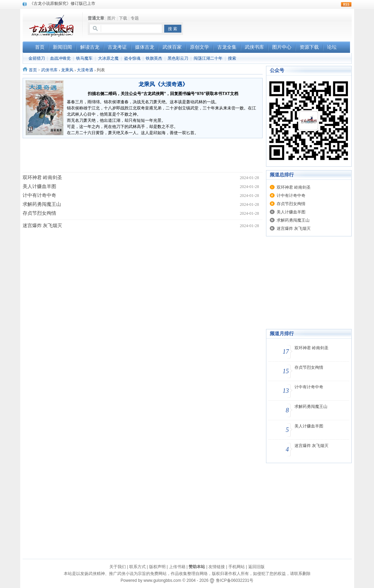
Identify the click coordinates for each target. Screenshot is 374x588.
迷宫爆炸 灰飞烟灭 (43, 226)
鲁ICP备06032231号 (235, 580)
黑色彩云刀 (178, 58)
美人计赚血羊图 (39, 186)
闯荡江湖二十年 (208, 58)
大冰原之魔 (108, 58)
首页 (33, 70)
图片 (111, 18)
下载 (123, 18)
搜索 (232, 58)
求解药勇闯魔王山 (42, 204)
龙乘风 (67, 70)
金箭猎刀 (37, 58)
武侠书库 (49, 70)
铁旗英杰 (154, 58)
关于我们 (118, 567)
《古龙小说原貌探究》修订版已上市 (62, 4)
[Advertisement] (272, 24)
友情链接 (217, 567)
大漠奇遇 (85, 70)
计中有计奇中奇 (39, 195)
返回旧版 (256, 567)
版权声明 (157, 567)
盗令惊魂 (132, 58)
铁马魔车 (84, 58)
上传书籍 (177, 567)
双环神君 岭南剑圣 (43, 178)
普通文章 (96, 18)
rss (346, 4)
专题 (135, 18)
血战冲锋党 (60, 58)
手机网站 (237, 567)
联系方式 (137, 567)
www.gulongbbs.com (162, 580)
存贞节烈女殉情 (39, 213)
